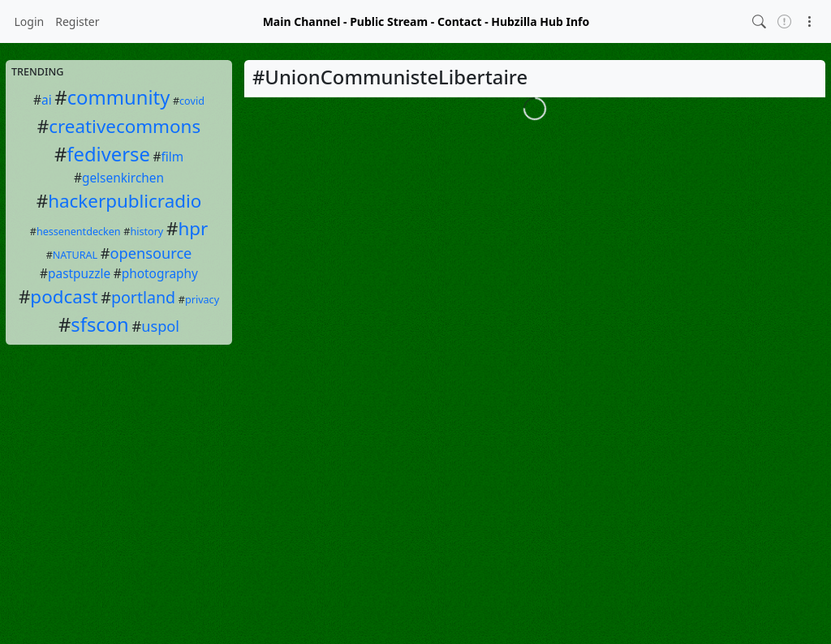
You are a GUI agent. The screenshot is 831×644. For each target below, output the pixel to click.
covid (192, 101)
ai (47, 100)
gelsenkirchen (123, 178)
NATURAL (75, 255)
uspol (160, 326)
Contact (460, 21)
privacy (202, 300)
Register (77, 21)
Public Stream (389, 21)
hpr (193, 228)
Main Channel (302, 21)
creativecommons (125, 126)
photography (160, 274)
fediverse (108, 154)
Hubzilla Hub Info (540, 21)
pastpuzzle (79, 274)
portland (143, 297)
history (146, 232)
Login (30, 21)
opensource (151, 253)
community (119, 97)
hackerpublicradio (125, 201)
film (172, 157)
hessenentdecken (79, 232)
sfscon (100, 324)
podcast (64, 296)
